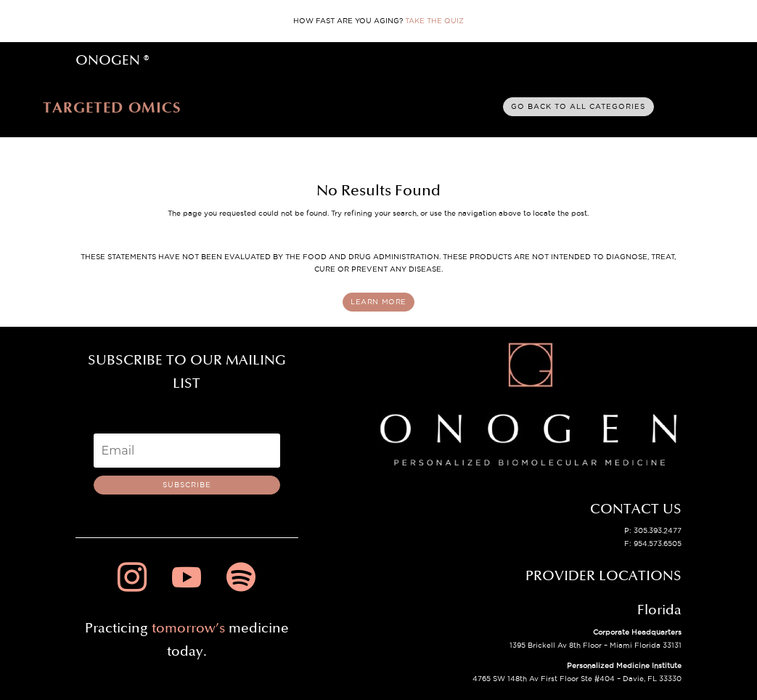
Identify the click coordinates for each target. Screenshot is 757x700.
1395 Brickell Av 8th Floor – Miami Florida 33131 (596, 645)
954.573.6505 (658, 544)
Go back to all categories (578, 106)
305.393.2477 (658, 530)
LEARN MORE (378, 302)
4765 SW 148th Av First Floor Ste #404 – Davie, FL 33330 (577, 679)
